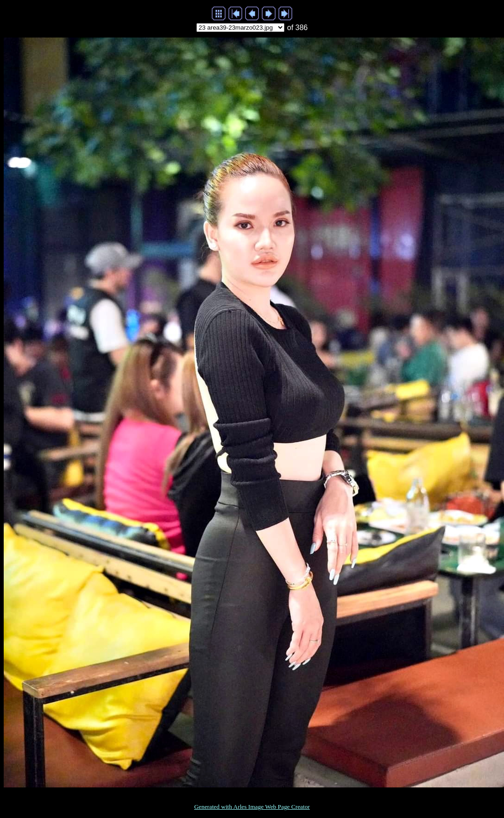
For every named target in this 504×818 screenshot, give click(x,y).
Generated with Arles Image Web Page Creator (252, 807)
